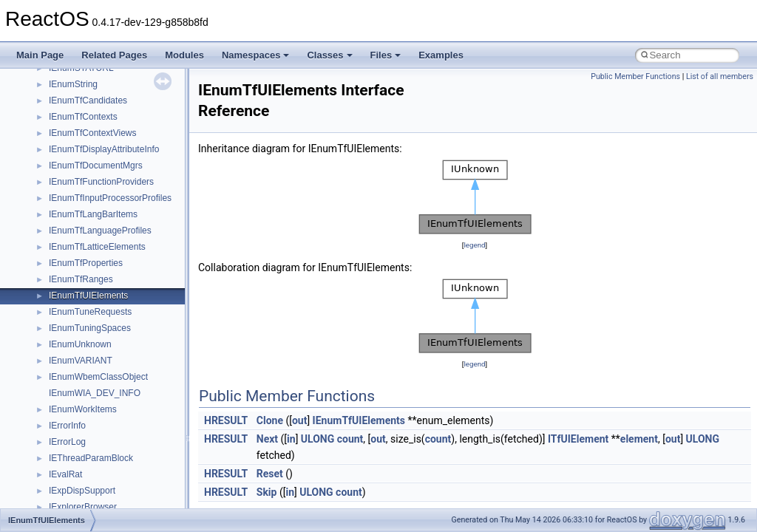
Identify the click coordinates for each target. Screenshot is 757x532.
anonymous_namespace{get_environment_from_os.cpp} (160, 316)
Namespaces (256, 55)
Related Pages (114, 55)
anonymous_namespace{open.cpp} (118, 398)
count (350, 439)
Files (386, 55)
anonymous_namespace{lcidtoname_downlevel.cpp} (152, 365)
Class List (56, 137)
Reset (270, 474)
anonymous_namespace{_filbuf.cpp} (120, 235)
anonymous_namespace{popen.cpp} (121, 414)
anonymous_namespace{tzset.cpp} (118, 479)
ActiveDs (66, 219)
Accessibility (73, 202)
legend (474, 245)
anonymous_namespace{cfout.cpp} (118, 267)
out (299, 420)
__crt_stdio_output (85, 170)
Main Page (40, 55)
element (639, 439)
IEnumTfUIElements (359, 420)
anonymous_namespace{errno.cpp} (119, 300)
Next (267, 439)
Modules (184, 55)
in (291, 439)
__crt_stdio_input (82, 154)
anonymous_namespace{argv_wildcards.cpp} (138, 251)
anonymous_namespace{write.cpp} (118, 495)
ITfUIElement (578, 439)
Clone (270, 420)
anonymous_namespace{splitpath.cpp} (125, 430)
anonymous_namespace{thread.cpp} (121, 463)
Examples (441, 55)
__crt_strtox (72, 186)
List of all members (720, 76)
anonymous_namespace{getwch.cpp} (122, 349)
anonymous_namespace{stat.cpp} (116, 446)
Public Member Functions (635, 76)
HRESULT (226, 420)
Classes (329, 55)
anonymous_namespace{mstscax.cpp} (125, 381)
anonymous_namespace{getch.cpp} (119, 332)
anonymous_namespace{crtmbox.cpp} (124, 284)
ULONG (318, 439)
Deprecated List (56, 72)
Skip (267, 492)
